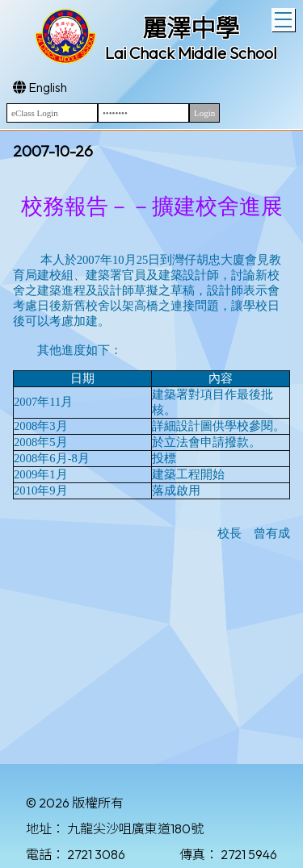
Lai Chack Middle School (191, 53)
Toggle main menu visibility (285, 18)
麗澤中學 (191, 28)
